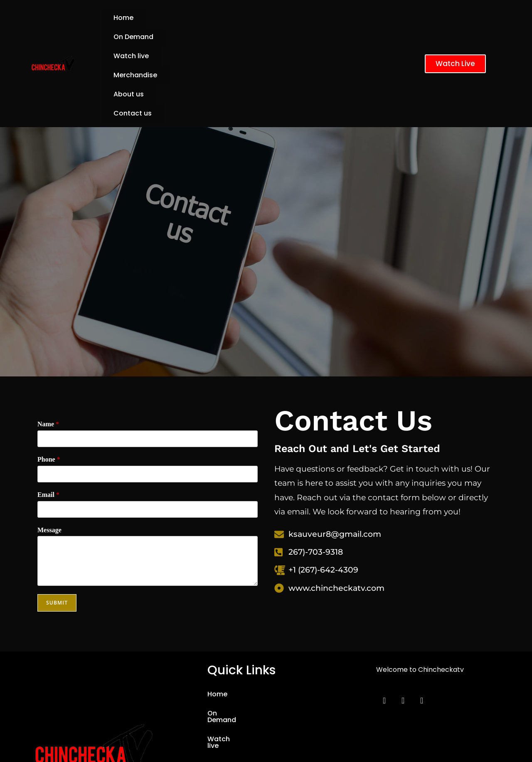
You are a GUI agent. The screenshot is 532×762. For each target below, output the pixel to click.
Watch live (241, 18)
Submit (57, 526)
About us (129, 37)
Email (48, 418)
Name (48, 348)
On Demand (178, 18)
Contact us (188, 37)
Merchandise (305, 18)
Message (49, 454)
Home (123, 18)
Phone (49, 383)
